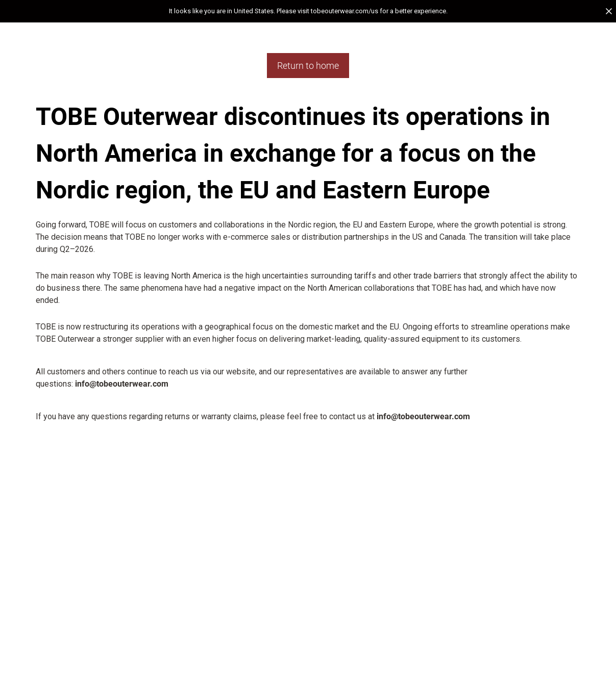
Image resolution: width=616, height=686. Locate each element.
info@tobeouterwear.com (122, 384)
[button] (308, 11)
